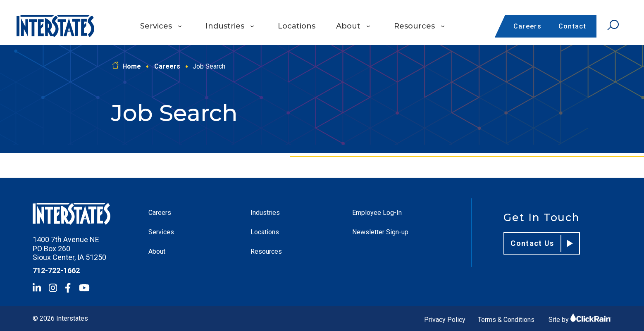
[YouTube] (84, 288)
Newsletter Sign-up (380, 232)
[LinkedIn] (37, 288)
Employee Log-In (377, 213)
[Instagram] (53, 288)
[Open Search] (613, 25)
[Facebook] (68, 288)
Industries (225, 26)
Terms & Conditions (506, 320)
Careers (527, 26)
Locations (297, 26)
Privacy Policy (445, 320)
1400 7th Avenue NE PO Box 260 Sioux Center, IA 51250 (69, 248)
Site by (580, 320)
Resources (414, 26)
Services (156, 26)
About (348, 26)
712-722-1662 (56, 270)
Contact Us (542, 243)
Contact (572, 26)
